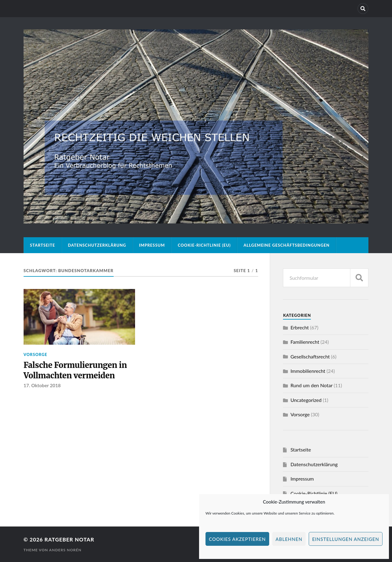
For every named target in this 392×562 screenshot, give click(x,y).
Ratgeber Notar (69, 540)
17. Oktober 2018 (42, 385)
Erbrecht (300, 327)
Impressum (152, 245)
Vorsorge (36, 354)
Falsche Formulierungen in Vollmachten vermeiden (75, 370)
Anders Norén (65, 550)
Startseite (43, 245)
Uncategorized (306, 400)
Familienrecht (305, 342)
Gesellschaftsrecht (310, 356)
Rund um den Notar (311, 385)
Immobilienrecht (308, 371)
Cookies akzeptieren (237, 539)
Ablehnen (289, 539)
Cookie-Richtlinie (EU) (204, 245)
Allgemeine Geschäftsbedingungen (286, 245)
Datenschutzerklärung (97, 245)
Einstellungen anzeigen (346, 539)
